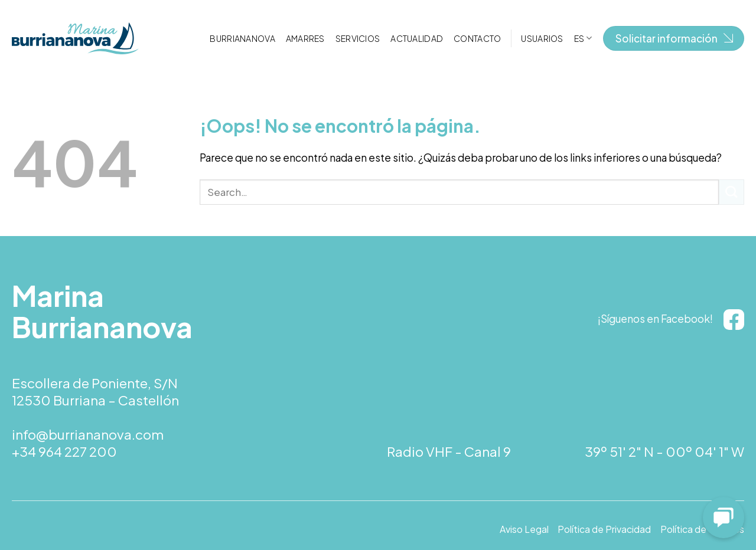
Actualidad (417, 38)
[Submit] (731, 192)
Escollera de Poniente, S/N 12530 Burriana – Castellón (95, 392)
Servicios (358, 38)
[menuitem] (583, 38)
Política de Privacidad (604, 529)
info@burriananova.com (88, 434)
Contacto (477, 38)
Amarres (305, 38)
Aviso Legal (524, 529)
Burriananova (242, 38)
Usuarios (542, 38)
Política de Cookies (702, 529)
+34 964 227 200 (64, 451)
